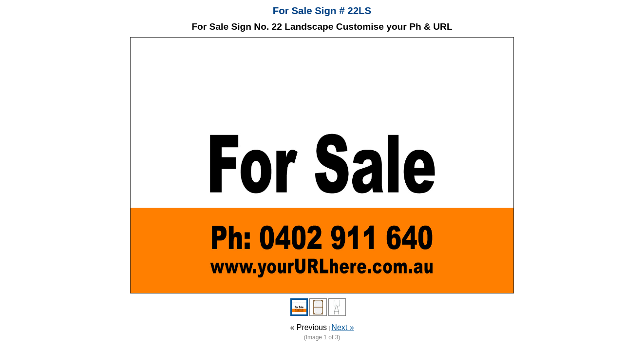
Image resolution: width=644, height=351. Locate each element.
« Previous (308, 327)
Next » (342, 327)
